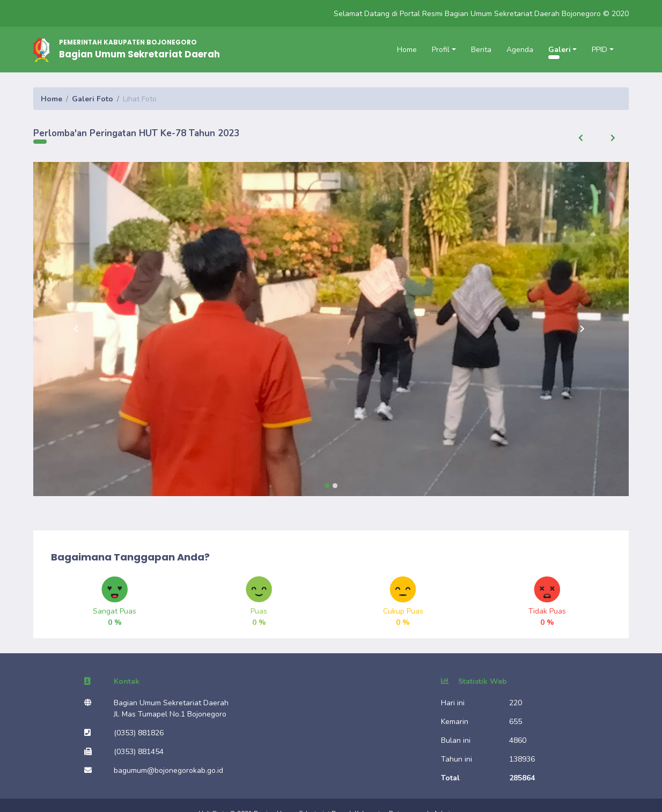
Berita (481, 50)
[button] (580, 138)
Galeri (560, 50)
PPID (600, 50)
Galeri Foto (93, 99)
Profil (441, 50)
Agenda (520, 50)
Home (407, 50)
